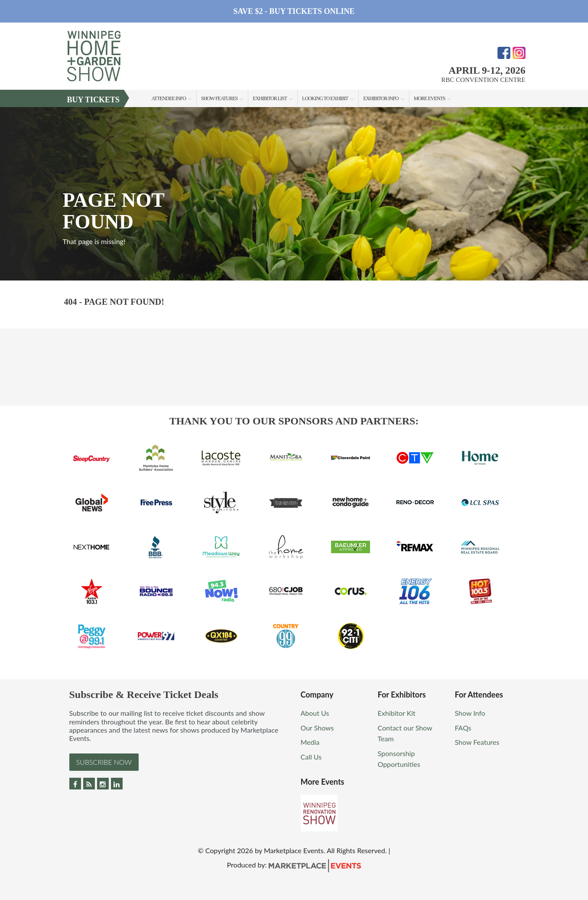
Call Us (311, 757)
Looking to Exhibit (325, 98)
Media (310, 742)
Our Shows (317, 728)
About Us (315, 713)
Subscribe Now (104, 762)
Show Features (219, 98)
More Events (430, 98)
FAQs (463, 728)
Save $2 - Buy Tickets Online (294, 11)
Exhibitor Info (381, 98)
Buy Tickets (94, 100)
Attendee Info (169, 98)
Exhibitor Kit (397, 713)
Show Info (470, 713)
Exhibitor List (270, 98)
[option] (294, 194)
